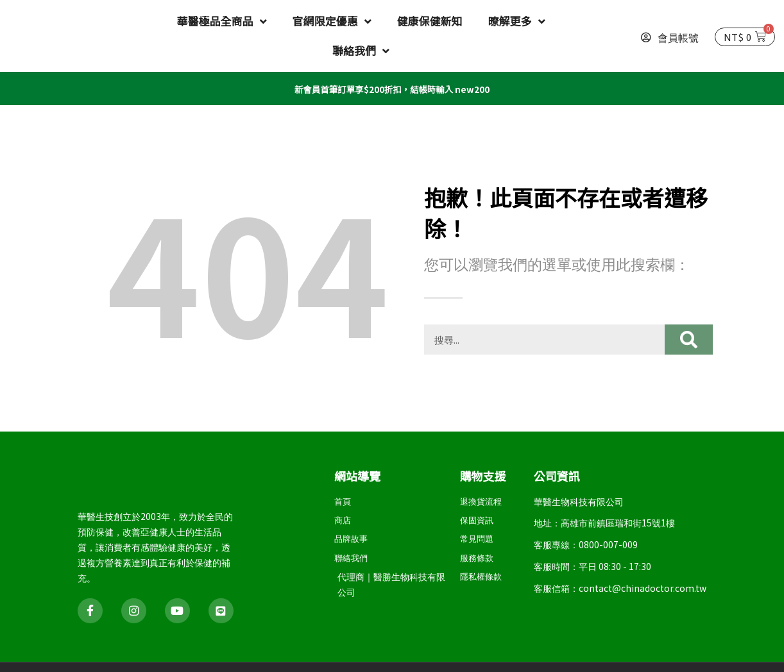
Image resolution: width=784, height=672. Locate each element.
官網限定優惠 (332, 21)
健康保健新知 (430, 21)
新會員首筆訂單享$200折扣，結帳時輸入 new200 (392, 88)
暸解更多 (517, 21)
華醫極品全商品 (222, 21)
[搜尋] (689, 339)
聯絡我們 (361, 51)
